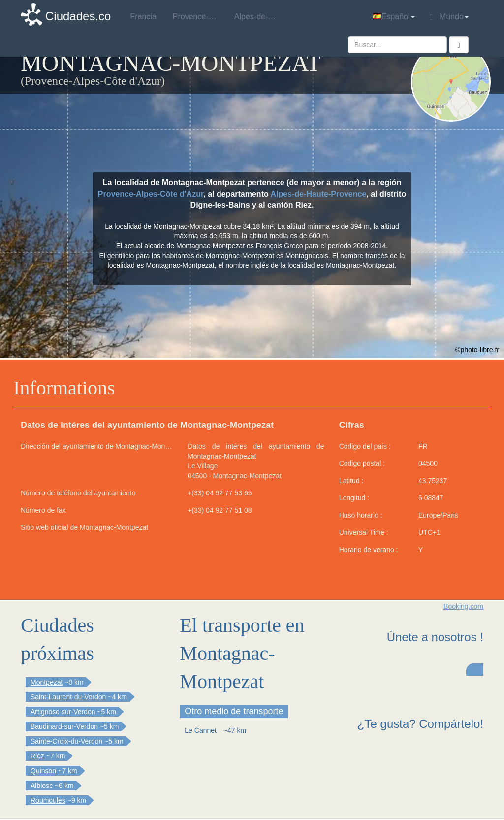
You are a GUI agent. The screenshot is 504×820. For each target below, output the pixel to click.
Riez (37, 756)
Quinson (43, 771)
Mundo (449, 17)
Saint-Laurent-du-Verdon (68, 697)
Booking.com (463, 606)
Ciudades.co (78, 16)
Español (394, 16)
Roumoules (48, 800)
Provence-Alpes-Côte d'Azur (151, 194)
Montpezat (47, 682)
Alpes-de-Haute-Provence (319, 194)
